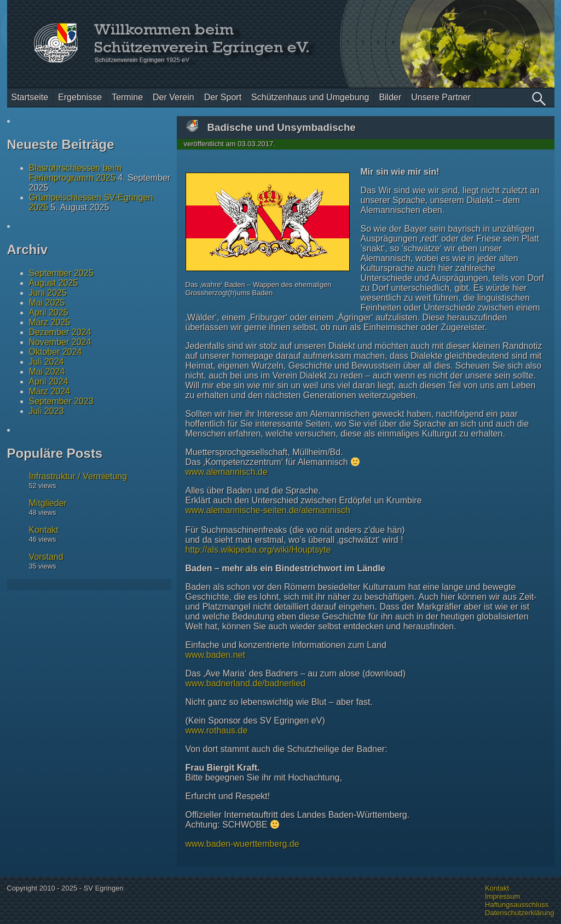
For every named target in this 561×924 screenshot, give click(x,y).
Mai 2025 (47, 303)
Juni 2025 (48, 293)
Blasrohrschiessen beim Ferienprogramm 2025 (76, 173)
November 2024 (60, 342)
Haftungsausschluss (517, 905)
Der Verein (173, 97)
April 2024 (49, 381)
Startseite (30, 97)
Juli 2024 (47, 362)
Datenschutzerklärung (519, 913)
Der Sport (223, 97)
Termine (127, 97)
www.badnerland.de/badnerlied (246, 683)
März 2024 (50, 391)
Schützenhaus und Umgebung (310, 97)
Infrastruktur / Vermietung (78, 476)
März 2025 (50, 322)
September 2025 (61, 273)
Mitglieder (48, 503)
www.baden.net (215, 655)
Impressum (502, 896)
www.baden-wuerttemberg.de (242, 844)
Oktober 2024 (56, 352)
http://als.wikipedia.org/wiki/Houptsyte (258, 550)
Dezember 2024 (60, 332)
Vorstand (46, 557)
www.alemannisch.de (227, 472)
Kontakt (44, 530)
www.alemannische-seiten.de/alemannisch (268, 510)
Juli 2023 (47, 411)
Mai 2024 (47, 372)
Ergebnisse (80, 97)
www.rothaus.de (217, 730)
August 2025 (54, 283)
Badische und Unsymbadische (282, 127)
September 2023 (61, 401)
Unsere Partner (441, 97)
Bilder (390, 97)
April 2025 (49, 312)
